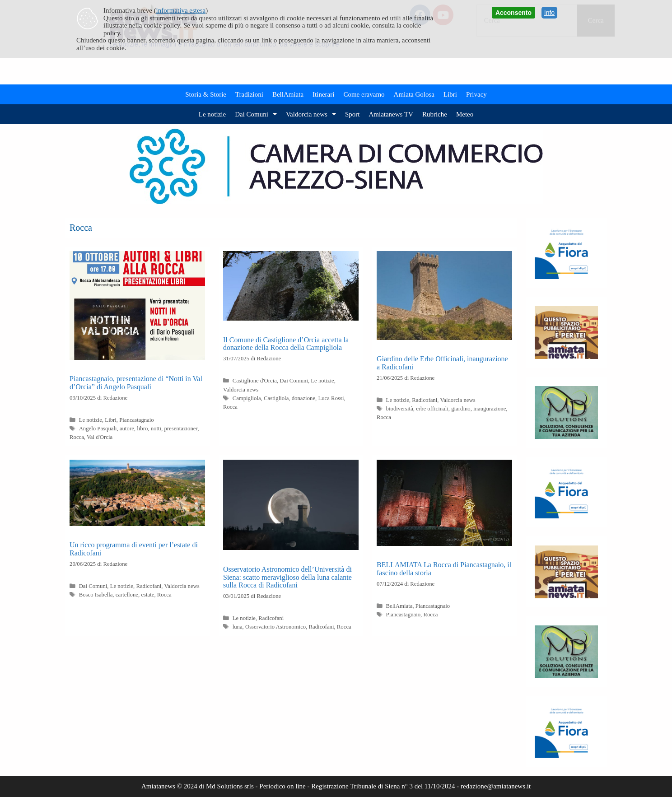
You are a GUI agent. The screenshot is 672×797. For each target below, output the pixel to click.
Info (549, 13)
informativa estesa (181, 10)
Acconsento (513, 13)
